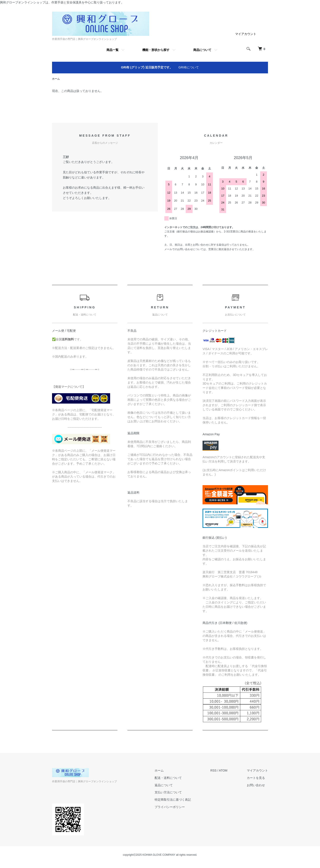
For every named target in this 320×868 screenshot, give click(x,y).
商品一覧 (112, 50)
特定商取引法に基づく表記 (173, 800)
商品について (202, 50)
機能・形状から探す (156, 50)
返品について (164, 785)
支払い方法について (168, 792)
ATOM (223, 770)
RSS (213, 770)
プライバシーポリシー (170, 807)
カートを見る (256, 778)
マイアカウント (246, 34)
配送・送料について (168, 778)
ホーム (56, 79)
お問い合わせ (256, 785)
